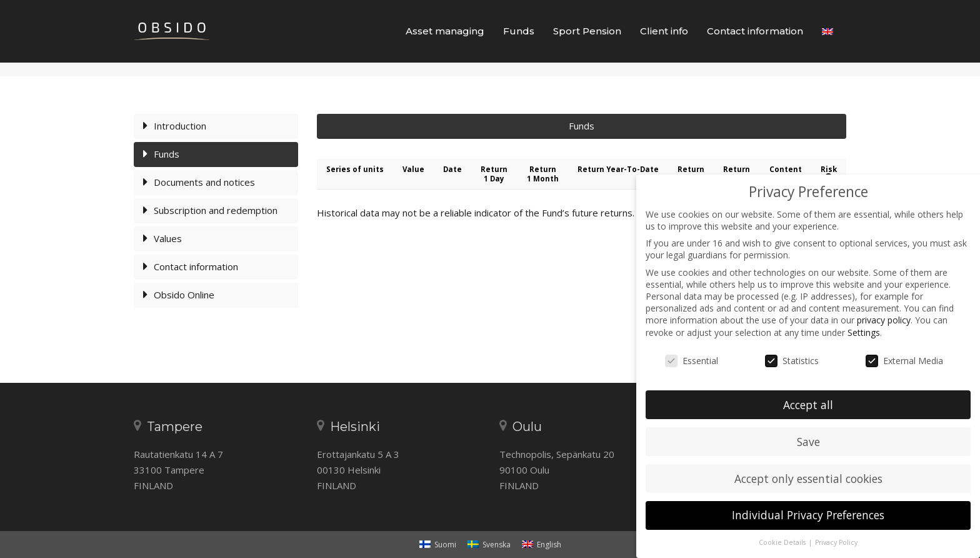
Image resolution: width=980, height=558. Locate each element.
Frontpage (743, 86)
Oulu (527, 427)
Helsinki (355, 427)
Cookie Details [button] (783, 542)
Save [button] (808, 442)
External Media (904, 361)
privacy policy (884, 320)
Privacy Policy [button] (836, 542)
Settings (864, 332)
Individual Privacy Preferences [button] (808, 515)
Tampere (175, 427)
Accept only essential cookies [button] (808, 479)
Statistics (792, 361)
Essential (692, 361)
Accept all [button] (808, 405)
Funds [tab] (582, 160)
